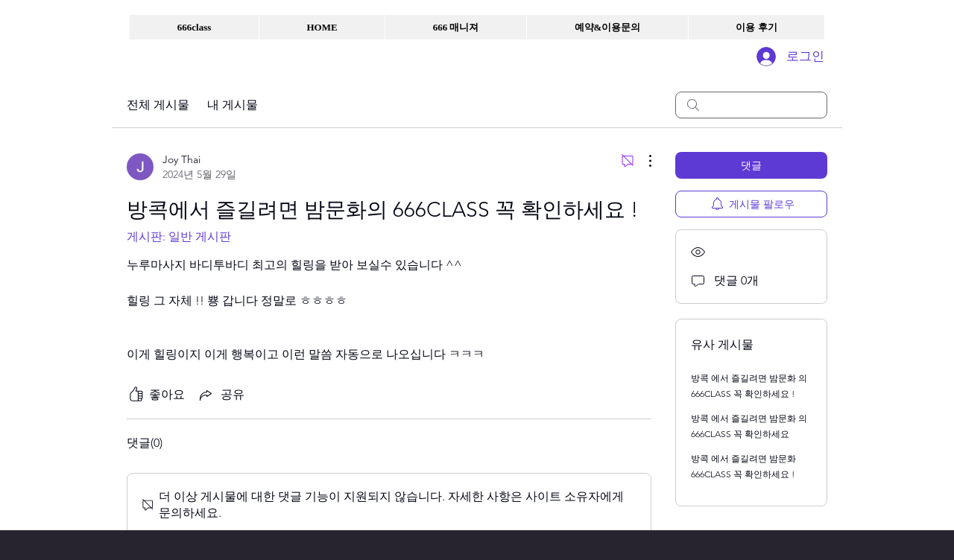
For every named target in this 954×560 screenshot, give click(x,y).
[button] (194, 27)
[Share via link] (221, 395)
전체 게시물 (158, 105)
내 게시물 (233, 105)
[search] (751, 105)
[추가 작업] (642, 161)
